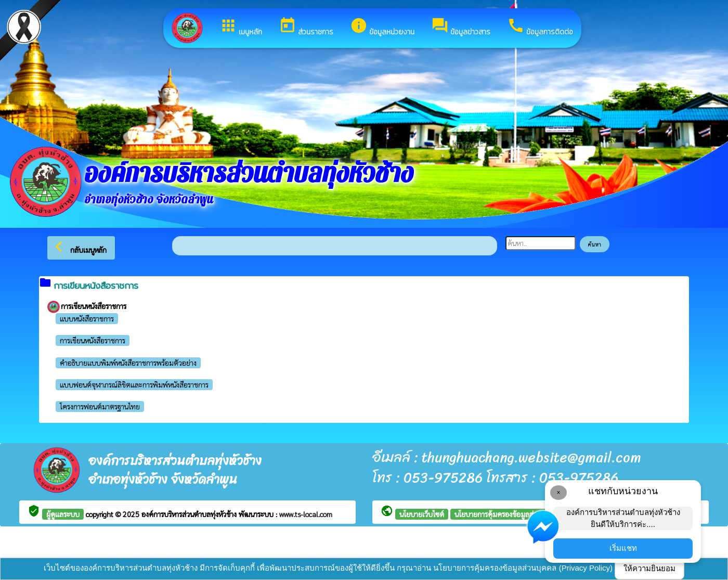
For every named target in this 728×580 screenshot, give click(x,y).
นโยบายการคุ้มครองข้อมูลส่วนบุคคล (507, 514)
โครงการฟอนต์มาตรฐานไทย (100, 406)
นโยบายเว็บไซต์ (422, 514)
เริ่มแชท (623, 548)
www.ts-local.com (306, 514)
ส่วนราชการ (306, 27)
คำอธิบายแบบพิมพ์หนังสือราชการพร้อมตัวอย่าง (128, 363)
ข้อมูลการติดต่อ (540, 27)
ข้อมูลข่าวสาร (461, 27)
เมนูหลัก (241, 27)
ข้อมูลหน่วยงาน (382, 27)
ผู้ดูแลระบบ (63, 514)
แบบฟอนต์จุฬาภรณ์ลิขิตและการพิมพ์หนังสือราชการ (134, 384)
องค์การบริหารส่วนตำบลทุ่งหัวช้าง (190, 514)
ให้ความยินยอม (649, 568)
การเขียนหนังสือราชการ (93, 340)
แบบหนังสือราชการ (87, 318)
